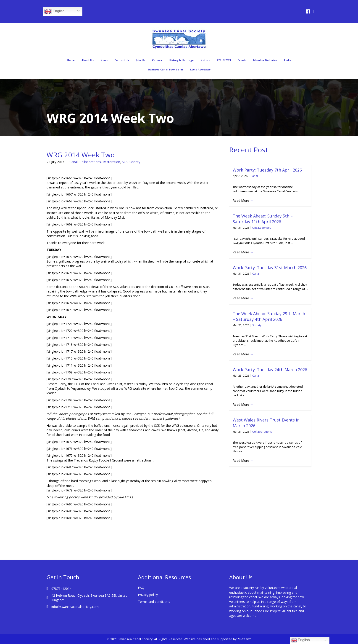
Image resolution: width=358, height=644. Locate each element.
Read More (243, 200)
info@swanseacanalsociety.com (75, 607)
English (54, 11)
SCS (125, 162)
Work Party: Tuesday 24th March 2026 (270, 370)
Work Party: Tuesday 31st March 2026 (270, 268)
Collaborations (90, 162)
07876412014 (61, 589)
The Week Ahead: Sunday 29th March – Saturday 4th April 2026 (269, 316)
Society (135, 162)
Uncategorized (262, 228)
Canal (74, 162)
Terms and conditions (154, 602)
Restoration (111, 162)
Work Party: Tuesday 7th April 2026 (267, 170)
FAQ (141, 588)
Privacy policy (148, 595)
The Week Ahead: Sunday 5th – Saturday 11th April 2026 (263, 219)
